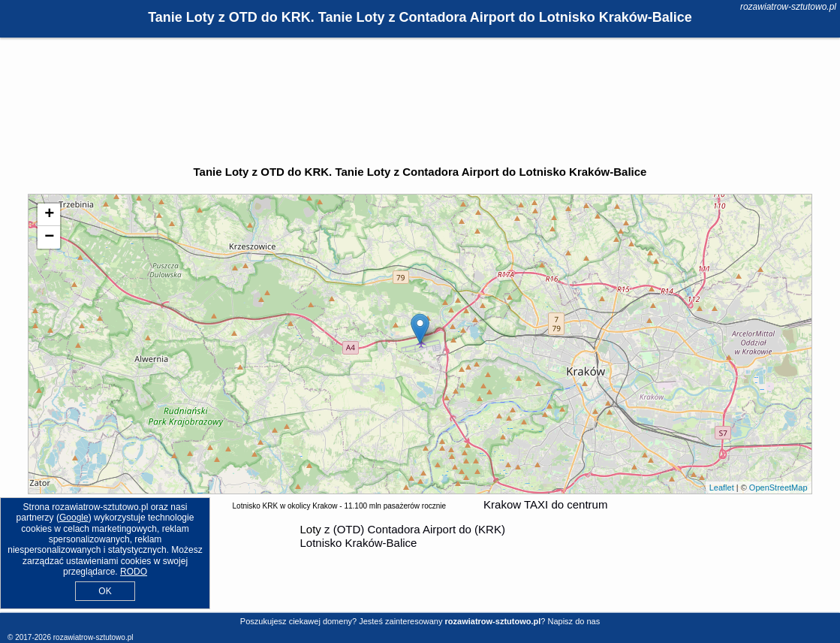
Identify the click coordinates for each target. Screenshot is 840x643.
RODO (134, 572)
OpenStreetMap (778, 488)
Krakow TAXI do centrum (545, 504)
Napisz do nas (574, 621)
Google (74, 518)
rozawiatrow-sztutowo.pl (788, 7)
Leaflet (722, 488)
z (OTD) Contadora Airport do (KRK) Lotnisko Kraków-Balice (403, 536)
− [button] (49, 237)
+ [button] (49, 215)
